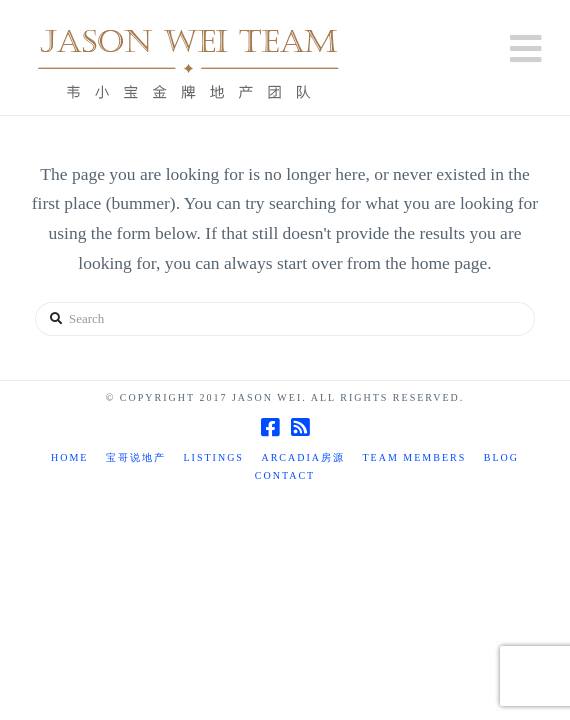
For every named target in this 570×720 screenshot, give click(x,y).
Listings (213, 457)
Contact (285, 475)
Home (69, 457)
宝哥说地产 (136, 457)
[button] (526, 49)
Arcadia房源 (303, 457)
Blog (501, 457)
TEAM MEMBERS (415, 457)
